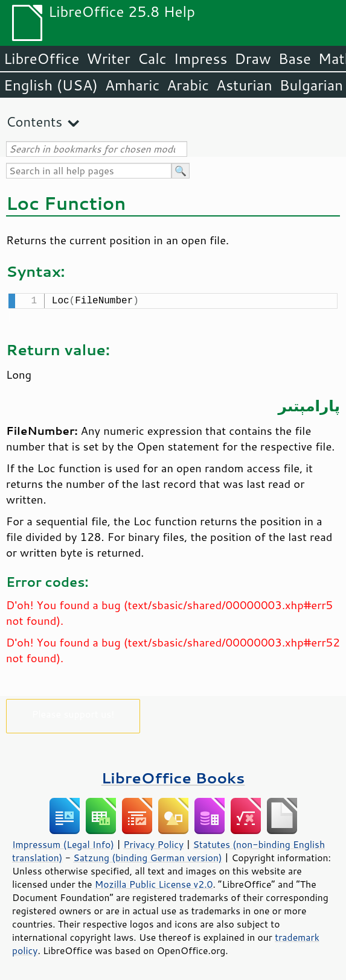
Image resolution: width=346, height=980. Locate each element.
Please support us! (73, 713)
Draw (252, 58)
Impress (201, 58)
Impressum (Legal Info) (63, 843)
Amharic (132, 85)
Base (295, 58)
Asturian (244, 85)
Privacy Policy (153, 843)
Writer (108, 58)
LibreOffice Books (173, 776)
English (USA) (51, 85)
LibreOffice (41, 58)
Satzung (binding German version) (148, 856)
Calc (152, 58)
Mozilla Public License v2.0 (154, 883)
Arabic (188, 85)
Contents (34, 122)
